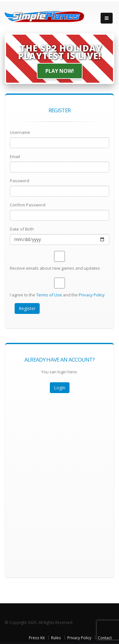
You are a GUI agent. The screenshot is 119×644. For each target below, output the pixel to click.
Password (20, 181)
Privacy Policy (92, 295)
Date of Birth (22, 229)
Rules (56, 638)
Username (20, 132)
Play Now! (60, 71)
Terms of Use (49, 295)
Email (15, 156)
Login (60, 388)
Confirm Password (28, 205)
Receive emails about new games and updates (55, 268)
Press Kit (37, 638)
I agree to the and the (57, 295)
